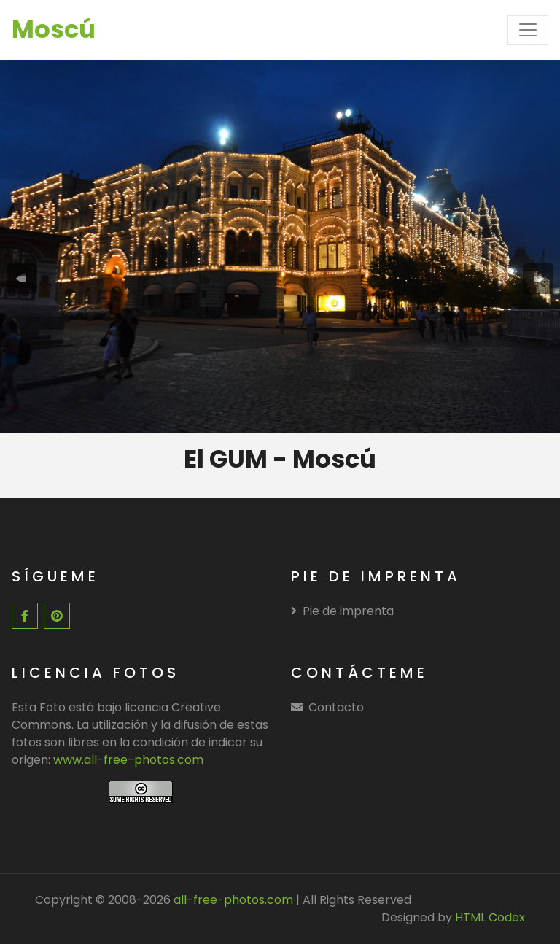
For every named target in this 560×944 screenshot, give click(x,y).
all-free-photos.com (232, 900)
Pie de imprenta (342, 611)
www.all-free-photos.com (128, 760)
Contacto (336, 707)
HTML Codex (490, 917)
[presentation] (22, 279)
